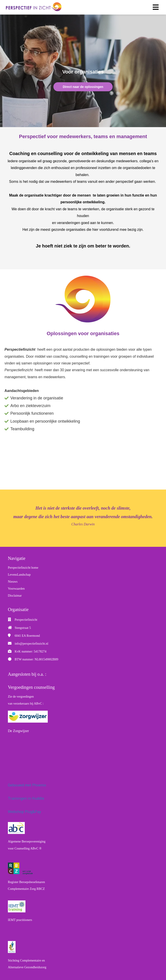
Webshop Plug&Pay (24, 812)
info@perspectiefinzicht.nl (31, 644)
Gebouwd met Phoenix (27, 785)
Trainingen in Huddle (26, 798)
